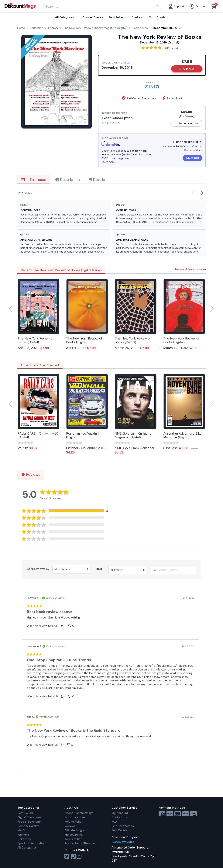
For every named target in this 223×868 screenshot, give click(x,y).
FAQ (114, 822)
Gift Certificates (123, 826)
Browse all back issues (190, 269)
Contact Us (119, 817)
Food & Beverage (29, 822)
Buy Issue (187, 69)
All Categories (27, 848)
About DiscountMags (79, 813)
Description (68, 180)
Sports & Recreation (31, 843)
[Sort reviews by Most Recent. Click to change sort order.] (71, 569)
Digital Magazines (29, 817)
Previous (11, 309)
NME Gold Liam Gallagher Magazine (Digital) (134, 435)
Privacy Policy (74, 835)
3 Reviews (171, 48)
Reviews (31, 474)
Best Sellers (26, 813)
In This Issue (34, 180)
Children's (24, 839)
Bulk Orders (120, 830)
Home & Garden (28, 826)
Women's (23, 835)
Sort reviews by (38, 569)
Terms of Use (73, 839)
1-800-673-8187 (123, 842)
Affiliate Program (76, 830)
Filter (99, 569)
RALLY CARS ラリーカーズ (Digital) (38, 435)
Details (97, 180)
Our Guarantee (75, 817)
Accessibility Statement (81, 843)
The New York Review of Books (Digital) (36, 340)
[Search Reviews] (173, 570)
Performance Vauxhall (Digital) (83, 435)
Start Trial (193, 158)
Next (212, 309)
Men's (21, 830)
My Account (120, 813)
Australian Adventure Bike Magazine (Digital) (182, 435)
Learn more (110, 162)
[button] (67, 511)
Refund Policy (74, 822)
